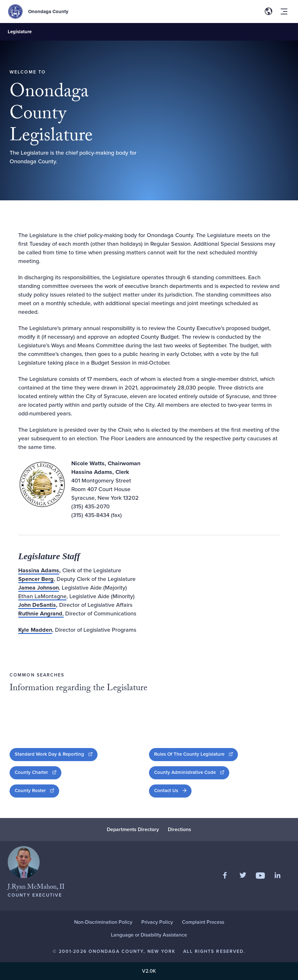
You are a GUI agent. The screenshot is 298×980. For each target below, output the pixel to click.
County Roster (37, 790)
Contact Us (166, 791)
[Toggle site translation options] (269, 12)
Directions (180, 829)
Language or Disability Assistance (149, 935)
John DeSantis (37, 605)
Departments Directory (133, 829)
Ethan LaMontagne (42, 596)
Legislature (20, 32)
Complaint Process (203, 922)
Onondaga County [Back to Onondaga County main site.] (48, 12)
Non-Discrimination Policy (103, 922)
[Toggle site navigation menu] (284, 12)
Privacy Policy (157, 922)
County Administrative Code (192, 772)
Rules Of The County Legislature (196, 754)
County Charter (38, 772)
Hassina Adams (39, 570)
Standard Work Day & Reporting (56, 754)
